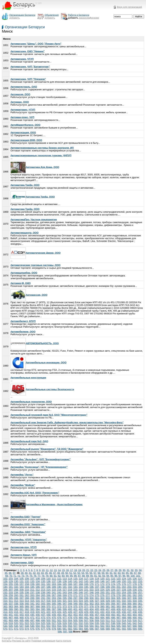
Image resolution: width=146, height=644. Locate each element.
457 (97, 615)
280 (124, 595)
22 (92, 570)
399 (65, 609)
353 (97, 604)
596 (60, 632)
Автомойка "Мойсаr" (23, 485)
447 (43, 615)
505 (75, 620)
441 (11, 615)
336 (5, 604)
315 (32, 601)
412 (135, 609)
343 (43, 604)
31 (128, 570)
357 (118, 604)
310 (5, 601)
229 (129, 590)
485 (108, 618)
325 (86, 601)
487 (118, 618)
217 (65, 590)
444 (27, 615)
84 (67, 576)
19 (80, 570)
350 (81, 604)
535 (97, 623)
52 (75, 573)
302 (102, 598)
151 (129, 581)
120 (102, 579)
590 (113, 629)
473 (43, 618)
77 (39, 576)
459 (108, 615)
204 (135, 587)
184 (27, 587)
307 (129, 598)
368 (38, 606)
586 (92, 629)
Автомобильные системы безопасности (42, 389)
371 (54, 606)
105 (21, 579)
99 (128, 576)
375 (75, 606)
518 (5, 623)
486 (113, 618)
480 (81, 618)
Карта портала (64, 641)
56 (91, 573)
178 (135, 584)
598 (71, 632)
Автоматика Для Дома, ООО (35, 167)
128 (5, 581)
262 (27, 595)
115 (75, 579)
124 (124, 579)
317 (43, 601)
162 (48, 584)
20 (84, 570)
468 (16, 618)
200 (113, 587)
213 (43, 590)
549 (32, 626)
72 (19, 576)
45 (46, 573)
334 (135, 601)
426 (70, 612)
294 (59, 598)
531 (75, 623)
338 (16, 604)
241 (54, 593)
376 (81, 606)
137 (54, 581)
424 (59, 612)
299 (86, 598)
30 (124, 570)
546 (16, 626)
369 (43, 606)
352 (92, 604)
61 (111, 573)
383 (118, 606)
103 (11, 579)
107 (32, 579)
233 (11, 593)
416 (16, 612)
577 (43, 629)
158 (27, 584)
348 (70, 604)
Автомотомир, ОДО (22, 563)
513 (118, 620)
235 (21, 593)
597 (65, 632)
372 (59, 606)
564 (113, 626)
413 (140, 609)
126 (135, 579)
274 (92, 595)
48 (58, 573)
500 (48, 620)
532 (81, 623)
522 (27, 623)
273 (86, 595)
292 (48, 598)
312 (16, 601)
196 (92, 587)
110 (48, 579)
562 (102, 626)
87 (79, 576)
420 (38, 612)
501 (54, 620)
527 (54, 623)
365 (21, 606)
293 (54, 598)
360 (135, 604)
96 (116, 576)
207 (11, 590)
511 (108, 620)
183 (21, 587)
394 (38, 609)
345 (54, 604)
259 (11, 595)
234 (16, 593)
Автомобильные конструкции (28, 378)
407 (108, 609)
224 (102, 590)
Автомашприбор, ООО (24, 273)
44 (42, 573)
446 (38, 615)
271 (75, 595)
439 (140, 612)
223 (97, 590)
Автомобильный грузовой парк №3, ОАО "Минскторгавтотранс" (49, 415)
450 (59, 615)
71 (15, 576)
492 (5, 620)
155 (11, 584)
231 (140, 590)
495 (21, 620)
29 (120, 570)
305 (118, 598)
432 (102, 612)
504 (70, 620)
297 (75, 598)
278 (113, 595)
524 (38, 623)
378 (92, 606)
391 (21, 609)
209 (21, 590)
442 (16, 615)
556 (70, 626)
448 (48, 615)
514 (124, 620)
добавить (15, 18)
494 (16, 620)
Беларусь (20, 638)
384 (124, 606)
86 (75, 576)
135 (43, 581)
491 (140, 618)
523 (32, 623)
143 (86, 581)
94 (108, 576)
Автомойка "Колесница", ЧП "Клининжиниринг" (39, 467)
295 (65, 598)
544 (5, 626)
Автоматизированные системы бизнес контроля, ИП (42, 148)
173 (108, 584)
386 (135, 606)
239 (43, 593)
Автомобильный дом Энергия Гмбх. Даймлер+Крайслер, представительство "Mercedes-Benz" (67, 422)
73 (23, 576)
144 (92, 581)
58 (99, 573)
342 (38, 604)
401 (75, 609)
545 (11, 626)
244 (70, 593)
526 (48, 623)
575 (32, 629)
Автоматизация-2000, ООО (26, 140)
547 (21, 626)
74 (27, 576)
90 (91, 576)
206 (5, 590)
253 (118, 593)
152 (135, 581)
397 (54, 609)
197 (97, 587)
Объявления (52, 15)
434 (113, 612)
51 (71, 573)
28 (116, 570)
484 (102, 618)
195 (86, 587)
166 (70, 584)
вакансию (85, 18)
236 (27, 593)
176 (124, 584)
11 (47, 570)
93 (104, 576)
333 (129, 601)
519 (11, 623)
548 (27, 626)
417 (21, 612)
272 (81, 595)
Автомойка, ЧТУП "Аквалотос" (29, 540)
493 (11, 620)
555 (65, 626)
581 (65, 629)
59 (103, 573)
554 (59, 626)
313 (21, 601)
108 (38, 579)
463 (129, 615)
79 (47, 576)
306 (124, 598)
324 (81, 601)
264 (38, 595)
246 (81, 593)
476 (59, 618)
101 (138, 576)
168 (81, 584)
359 (129, 604)
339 (21, 604)
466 (5, 618)
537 (108, 623)
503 (65, 620)
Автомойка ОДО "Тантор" (26, 517)
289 (32, 598)
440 (5, 615)
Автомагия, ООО (20, 94)
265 (43, 595)
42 (34, 573)
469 (21, 618)
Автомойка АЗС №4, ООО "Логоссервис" (35, 493)
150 (124, 581)
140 (70, 581)
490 (135, 618)
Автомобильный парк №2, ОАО (29, 441)
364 (16, 606)
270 (70, 595)
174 (113, 584)
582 (70, 629)
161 (43, 584)
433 (108, 612)
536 (102, 623)
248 (92, 593)
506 (81, 620)
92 (100, 576)
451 (65, 615)
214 (48, 590)
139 (65, 581)
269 (65, 595)
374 (70, 606)
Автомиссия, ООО (29, 295)
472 (38, 618)
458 (102, 615)
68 (139, 573)
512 (113, 620)
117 (86, 579)
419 (32, 612)
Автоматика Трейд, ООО (25, 185)
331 (118, 601)
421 (43, 612)
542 (135, 623)
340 (27, 604)
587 (97, 629)
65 (127, 573)
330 (113, 601)
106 (27, 579)
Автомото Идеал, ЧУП (23, 555)
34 (140, 570)
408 (113, 609)
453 (75, 615)
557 (75, 626)
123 (118, 579)
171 (97, 584)
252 (113, 593)
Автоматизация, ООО (23, 133)
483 (97, 618)
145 (97, 581)
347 (65, 604)
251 (108, 593)
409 (118, 609)
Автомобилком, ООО (23, 332)
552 (48, 626)
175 (118, 584)
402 (81, 609)
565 (118, 626)
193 (75, 587)
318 (48, 601)
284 (5, 598)
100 (133, 576)
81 (55, 576)
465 (140, 615)
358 (124, 604)
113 (65, 579)
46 (50, 573)
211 (32, 590)
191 (65, 587)
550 (38, 626)
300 (92, 598)
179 (140, 584)
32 (132, 570)
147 (108, 581)
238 (38, 593)
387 (140, 606)
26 (108, 570)
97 (120, 576)
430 (92, 612)
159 (32, 584)
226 (113, 590)
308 (135, 598)
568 (135, 626)
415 (11, 612)
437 (129, 612)
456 (92, 615)
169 (86, 584)
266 (48, 595)
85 (71, 576)
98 (124, 576)
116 (81, 579)
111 (54, 579)
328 (102, 601)
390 (16, 609)
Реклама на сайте (21, 641)
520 (16, 623)
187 (43, 587)
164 (59, 584)
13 (55, 570)
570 (5, 629)
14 (59, 570)
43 (38, 573)
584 (81, 629)
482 (92, 618)
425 (65, 612)
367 (32, 606)
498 (38, 620)
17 (71, 570)
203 (129, 587)
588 (102, 629)
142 (81, 581)
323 (75, 601)
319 (54, 601)
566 (124, 626)
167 (75, 584)
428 (81, 612)
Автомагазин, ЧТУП (22, 59)
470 (27, 618)
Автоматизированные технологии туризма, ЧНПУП (41, 155)
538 (113, 623)
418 (27, 612)
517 (140, 620)
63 (119, 573)
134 (38, 581)
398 (59, 609)
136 (48, 581)
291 (43, 598)
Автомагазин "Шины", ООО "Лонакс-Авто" (36, 44)
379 (97, 606)
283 (140, 595)
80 (51, 576)
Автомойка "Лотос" (22, 475)
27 (112, 570)
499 (43, 620)
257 (140, 593)
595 (140, 629)
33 (136, 570)
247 (86, 593)
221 (86, 590)
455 (86, 615)
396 (48, 609)
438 (135, 612)
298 (81, 598)
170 (92, 584)
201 (118, 587)
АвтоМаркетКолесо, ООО (25, 125)
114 (70, 579)
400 (70, 609)
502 (59, 620)
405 (97, 609)
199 (108, 587)
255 (129, 593)
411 (129, 609)
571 (11, 629)
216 (59, 590)
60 (107, 573)
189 (54, 587)
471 (32, 618)
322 (70, 601)
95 (112, 576)
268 (59, 595)
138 (59, 581)
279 (118, 595)
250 (102, 593)
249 (97, 593)
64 (123, 573)
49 (63, 573)
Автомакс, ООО (20, 102)
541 (129, 623)
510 (102, 620)
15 (63, 570)
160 (38, 584)
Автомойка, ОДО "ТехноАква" (28, 532)
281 (129, 595)
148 (113, 581)
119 (97, 579)
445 (32, 615)
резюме (95, 18)
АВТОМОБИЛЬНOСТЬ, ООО (35, 343)
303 (108, 598)
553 (54, 626)
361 (140, 604)
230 (135, 590)
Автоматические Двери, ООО (35, 253)
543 (140, 623)
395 (43, 609)
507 (86, 620)
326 (92, 601)
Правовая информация (43, 641)
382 (113, 606)
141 (75, 581)
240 (48, 593)
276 (102, 595)
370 (48, 606)
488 (124, 618)
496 (27, 620)
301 (97, 598)
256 (135, 593)
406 (102, 609)
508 (92, 620)
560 (92, 626)
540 (124, 623)
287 (21, 598)
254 (124, 593)
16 (67, 570)
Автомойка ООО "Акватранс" (28, 524)
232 (5, 593)
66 (131, 573)
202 (124, 587)
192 (70, 587)
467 (11, 618)
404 (92, 609)
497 (32, 620)
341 (32, 604)
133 (32, 581)
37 (14, 573)
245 (75, 593)
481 (86, 618)
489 (129, 618)
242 (59, 593)
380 (102, 606)
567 (129, 626)
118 (92, 579)
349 (75, 604)
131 (21, 581)
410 (124, 609)
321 (65, 601)
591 (118, 629)
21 (88, 570)
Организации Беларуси (25, 27)
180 (5, 587)
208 (16, 590)
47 (54, 573)
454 (81, 615)
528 (59, 623)
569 (140, 626)
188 (48, 587)
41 (30, 573)
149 (118, 581)
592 (124, 629)
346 (59, 604)
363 (11, 606)
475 (54, 618)
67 (135, 573)
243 (65, 593)
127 (140, 579)
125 (129, 579)
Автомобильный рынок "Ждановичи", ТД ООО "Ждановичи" (47, 449)
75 (31, 576)
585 (86, 629)
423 (54, 612)
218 (70, 590)
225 (108, 590)
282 (135, 595)
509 (97, 620)
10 (43, 570)
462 (124, 615)
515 (129, 620)
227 (118, 590)
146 (102, 581)
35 (6, 573)
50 (66, 573)
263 (32, 595)
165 (65, 584)
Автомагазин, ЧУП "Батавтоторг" (30, 67)
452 (70, 615)
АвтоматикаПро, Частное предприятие (34, 219)
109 (43, 579)
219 (75, 590)
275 (97, 595)
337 (11, 604)
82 (59, 576)
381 (108, 606)
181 (11, 587)
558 (81, 626)
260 (16, 595)
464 (135, 615)
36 (10, 573)
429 (86, 612)
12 (51, 570)
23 (96, 570)
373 (65, 606)
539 (118, 623)
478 (70, 618)
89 (88, 576)
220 (81, 590)
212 (38, 590)
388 (5, 609)
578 (48, 629)
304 (113, 598)
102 (5, 579)
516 (135, 620)
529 (65, 623)
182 (16, 587)
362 (5, 606)
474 (48, 618)
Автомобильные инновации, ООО (38, 363)
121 (108, 579)
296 (70, 598)
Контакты (7, 641)
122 (113, 579)
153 (140, 581)
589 (108, 629)
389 (11, 609)
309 (140, 598)
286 (16, 598)
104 (16, 579)
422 (48, 612)
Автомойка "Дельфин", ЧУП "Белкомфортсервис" (41, 459)
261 (21, 595)
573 (21, 629)
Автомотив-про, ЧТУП (23, 547)
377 (86, 606)
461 (118, 615)
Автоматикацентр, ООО (24, 233)
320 (59, 601)
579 (54, 629)
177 (129, 584)
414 (5, 612)
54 (83, 573)
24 (100, 570)
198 (102, 587)
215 (54, 590)
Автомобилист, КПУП (23, 321)
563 (108, 626)
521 (21, 623)
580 (59, 629)
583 (75, 629)
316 (38, 601)
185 (32, 587)
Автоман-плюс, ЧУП (22, 117)
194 (81, 587)
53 (79, 573)
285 (11, 598)
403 (86, 609)
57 (95, 573)
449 (54, 615)
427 (75, 612)
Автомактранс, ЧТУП (23, 110)
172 (102, 584)
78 (43, 576)
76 (35, 576)
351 (86, 604)
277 (108, 595)
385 (129, 606)
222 (92, 590)
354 (102, 604)
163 (54, 584)
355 (108, 604)
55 (87, 573)
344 (48, 604)
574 (27, 629)
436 (124, 612)
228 (124, 590)
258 (5, 595)
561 (97, 626)
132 (27, 581)
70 (11, 576)
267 (54, 595)
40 (26, 573)
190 (59, 587)
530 (70, 623)
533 (86, 623)
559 (86, 626)
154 (5, 584)
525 (43, 623)
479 (75, 618)
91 (96, 576)
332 (124, 601)
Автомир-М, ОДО (20, 283)
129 (11, 581)
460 (113, 615)
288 (27, 598)
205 (140, 587)
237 (32, 593)
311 (11, 601)
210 (27, 590)
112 (59, 579)
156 (16, 584)
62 (115, 573)
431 (97, 612)
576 (38, 629)
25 (104, 570)
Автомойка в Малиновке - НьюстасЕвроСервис (47, 504)
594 (135, 629)
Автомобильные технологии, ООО (31, 402)
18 (75, 570)
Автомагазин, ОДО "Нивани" (28, 51)
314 (27, 601)
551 (43, 626)
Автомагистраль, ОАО (24, 87)
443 (21, 615)
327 (97, 601)
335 (140, 601)
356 (113, 604)
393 (32, 609)
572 (16, 629)
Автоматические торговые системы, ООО (35, 265)
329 (108, 601)
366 (27, 606)
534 (92, 623)
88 (83, 576)
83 (63, 576)
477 (65, 618)
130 (16, 581)
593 (129, 629)
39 (22, 573)
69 (7, 576)
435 (118, 612)
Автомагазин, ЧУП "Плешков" (28, 79)
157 (21, 584)
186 (38, 587)
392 (27, 609)
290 (38, 598)
